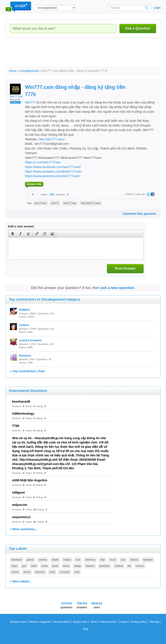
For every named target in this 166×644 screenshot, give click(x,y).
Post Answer (125, 268)
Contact (123, 622)
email (44, 566)
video (34, 566)
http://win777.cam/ (52, 139)
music (113, 560)
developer (17, 560)
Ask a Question (138, 28)
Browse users (18, 622)
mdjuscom (20, 505)
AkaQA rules (80, 622)
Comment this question (139, 214)
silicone (134, 560)
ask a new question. (118, 288)
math (52, 572)
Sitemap (154, 622)
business (40, 572)
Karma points (108, 622)
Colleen (24, 325)
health (55, 560)
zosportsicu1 (21, 517)
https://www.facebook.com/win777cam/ (53, 167)
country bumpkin (30, 340)
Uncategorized (30, 71)
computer (65, 572)
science (140, 566)
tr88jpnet (18, 493)
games (30, 560)
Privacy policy (138, 622)
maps (14, 566)
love (78, 560)
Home (13, 71)
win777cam (17, 91)
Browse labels (62, 622)
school (27, 572)
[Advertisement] (84, 56)
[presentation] (13, 234)
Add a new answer (21, 226)
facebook (148, 560)
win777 (55, 203)
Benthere (25, 356)
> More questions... (24, 529)
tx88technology (23, 414)
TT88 (16, 426)
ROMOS (24, 310)
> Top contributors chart (27, 371)
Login (157, 8)
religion (67, 560)
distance (90, 566)
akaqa (77, 566)
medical (119, 566)
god (24, 566)
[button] (13, 234)
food (77, 572)
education (105, 566)
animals (43, 560)
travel (55, 566)
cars (123, 560)
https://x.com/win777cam (43, 162)
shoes (66, 566)
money (15, 572)
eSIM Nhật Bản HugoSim (30, 480)
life (129, 566)
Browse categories (40, 622)
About (94, 622)
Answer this (34, 184)
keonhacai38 (21, 402)
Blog (85, 629)
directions (90, 560)
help (103, 560)
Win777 (31, 102)
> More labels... (21, 581)
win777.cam (70, 203)
